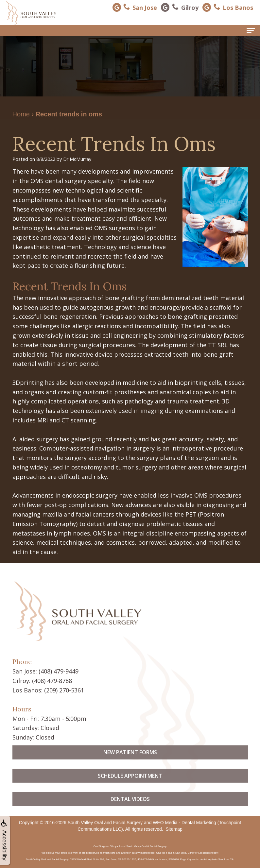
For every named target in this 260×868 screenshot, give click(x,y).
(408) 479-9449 (59, 671)
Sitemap (174, 829)
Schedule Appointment (130, 787)
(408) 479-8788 (52, 681)
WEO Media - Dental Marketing (184, 822)
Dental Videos (130, 811)
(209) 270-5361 (64, 690)
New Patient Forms (130, 764)
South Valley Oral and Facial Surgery (105, 822)
